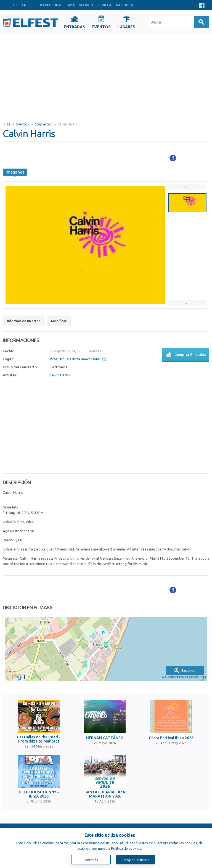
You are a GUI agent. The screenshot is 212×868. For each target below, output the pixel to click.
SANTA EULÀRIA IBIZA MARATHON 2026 (105, 794)
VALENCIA (124, 5)
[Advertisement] (106, 75)
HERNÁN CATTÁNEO (105, 738)
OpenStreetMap (177, 677)
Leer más (91, 860)
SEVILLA (104, 5)
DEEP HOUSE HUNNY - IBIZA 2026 (39, 794)
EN (24, 5)
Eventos (22, 124)
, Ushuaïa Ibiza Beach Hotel (75, 359)
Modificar (59, 321)
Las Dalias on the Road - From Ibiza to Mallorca (39, 739)
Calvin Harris (60, 375)
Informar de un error (24, 321)
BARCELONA (51, 5)
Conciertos (43, 124)
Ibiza (6, 124)
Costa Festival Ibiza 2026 (171, 738)
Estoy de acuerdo (136, 860)
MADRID (86, 5)
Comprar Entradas (185, 355)
